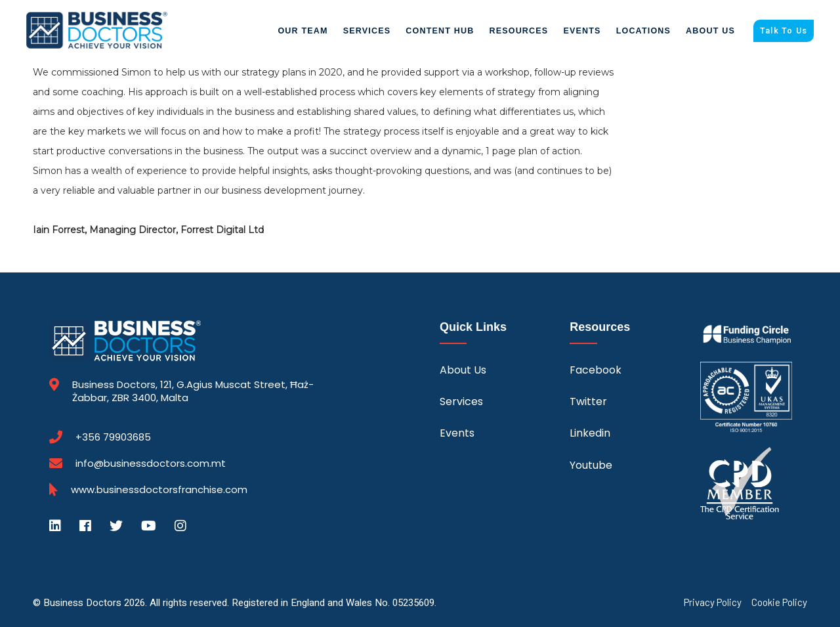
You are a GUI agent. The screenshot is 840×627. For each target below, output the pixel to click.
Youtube (591, 465)
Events (582, 31)
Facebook (596, 370)
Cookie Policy (779, 602)
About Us (710, 31)
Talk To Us (784, 31)
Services (367, 31)
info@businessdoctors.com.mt (151, 463)
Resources (518, 31)
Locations (643, 31)
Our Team (303, 31)
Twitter (588, 401)
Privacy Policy (713, 602)
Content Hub (440, 31)
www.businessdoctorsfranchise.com (159, 490)
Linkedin (590, 433)
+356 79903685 (113, 437)
